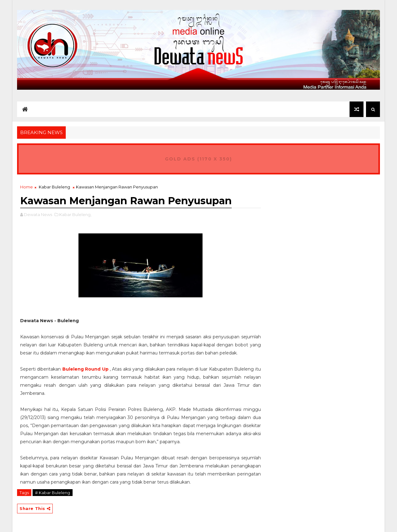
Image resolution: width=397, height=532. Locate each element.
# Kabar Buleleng (53, 493)
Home (27, 187)
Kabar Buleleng (54, 187)
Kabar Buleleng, (75, 214)
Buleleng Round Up (85, 369)
